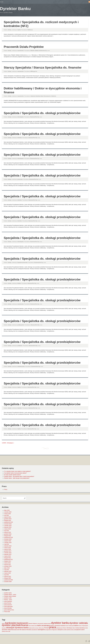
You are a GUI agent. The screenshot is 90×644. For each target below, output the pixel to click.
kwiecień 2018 (8, 546)
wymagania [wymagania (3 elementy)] (41, 630)
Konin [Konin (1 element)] (67, 626)
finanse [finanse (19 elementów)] (25, 625)
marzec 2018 (7, 548)
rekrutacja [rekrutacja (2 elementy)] (69, 628)
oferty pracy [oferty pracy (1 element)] (41, 628)
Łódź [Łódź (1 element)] (9, 631)
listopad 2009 (8, 578)
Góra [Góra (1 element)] (30, 626)
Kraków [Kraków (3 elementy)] (76, 626)
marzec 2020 (7, 514)
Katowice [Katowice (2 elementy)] (63, 626)
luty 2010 (7, 575)
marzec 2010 (7, 573)
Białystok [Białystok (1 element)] (31, 623)
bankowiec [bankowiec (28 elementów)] (11, 623)
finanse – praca (8, 600)
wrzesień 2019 (8, 524)
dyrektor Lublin (8, 598)
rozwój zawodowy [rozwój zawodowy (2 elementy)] (80, 628)
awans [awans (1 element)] (3, 623)
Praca (6, 489)
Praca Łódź (7, 612)
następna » (11, 443)
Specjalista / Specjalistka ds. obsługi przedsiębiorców (42, 113)
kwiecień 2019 (8, 527)
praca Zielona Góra (9, 610)
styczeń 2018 (8, 549)
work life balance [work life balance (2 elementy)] (22, 630)
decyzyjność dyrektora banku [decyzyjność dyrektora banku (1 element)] (44, 623)
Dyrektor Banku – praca (10, 595)
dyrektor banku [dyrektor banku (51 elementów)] (60, 623)
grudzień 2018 (8, 534)
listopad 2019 (8, 520)
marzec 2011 (7, 563)
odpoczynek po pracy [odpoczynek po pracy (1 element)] (34, 628)
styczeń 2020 (8, 517)
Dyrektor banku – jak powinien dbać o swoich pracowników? (19, 476)
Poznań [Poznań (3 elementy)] (47, 628)
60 (8, 443)
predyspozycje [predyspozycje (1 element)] (59, 628)
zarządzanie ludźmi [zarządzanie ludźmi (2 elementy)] (79, 630)
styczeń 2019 (8, 532)
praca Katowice (8, 601)
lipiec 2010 (7, 568)
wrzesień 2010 (8, 566)
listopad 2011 (8, 558)
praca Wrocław (8, 608)
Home (2, 2)
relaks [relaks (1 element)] (73, 628)
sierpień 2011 (8, 561)
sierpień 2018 (8, 541)
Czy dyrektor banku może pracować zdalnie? (15, 473)
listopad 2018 (8, 536)
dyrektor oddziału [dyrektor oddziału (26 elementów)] (79, 623)
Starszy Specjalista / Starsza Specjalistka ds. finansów (43, 68)
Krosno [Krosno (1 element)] (80, 626)
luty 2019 (7, 531)
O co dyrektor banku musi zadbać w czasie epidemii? (17, 471)
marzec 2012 (7, 556)
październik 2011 (8, 560)
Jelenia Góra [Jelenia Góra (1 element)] (34, 626)
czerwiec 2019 (8, 526)
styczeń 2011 (8, 565)
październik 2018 (8, 537)
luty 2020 (7, 515)
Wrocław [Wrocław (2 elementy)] (29, 630)
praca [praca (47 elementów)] (53, 627)
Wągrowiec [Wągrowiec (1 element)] (55, 630)
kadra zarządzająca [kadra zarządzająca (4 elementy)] (44, 625)
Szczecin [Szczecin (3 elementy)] (5, 630)
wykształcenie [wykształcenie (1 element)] (34, 630)
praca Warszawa (8, 606)
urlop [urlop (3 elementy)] (9, 630)
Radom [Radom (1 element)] (65, 628)
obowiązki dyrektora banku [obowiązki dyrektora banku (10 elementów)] (17, 628)
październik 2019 (8, 522)
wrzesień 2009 (8, 582)
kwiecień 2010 (8, 571)
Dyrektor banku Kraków (10, 596)
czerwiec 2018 (8, 543)
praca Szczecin (8, 605)
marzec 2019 (7, 529)
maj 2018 (7, 544)
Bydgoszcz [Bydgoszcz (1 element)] (35, 623)
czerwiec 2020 (8, 512)
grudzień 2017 (8, 551)
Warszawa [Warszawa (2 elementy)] (14, 630)
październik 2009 (8, 580)
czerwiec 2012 (8, 553)
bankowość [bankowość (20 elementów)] (22, 623)
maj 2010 (7, 570)
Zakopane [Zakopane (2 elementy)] (60, 630)
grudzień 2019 (8, 519)
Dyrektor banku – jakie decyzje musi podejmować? (17, 478)
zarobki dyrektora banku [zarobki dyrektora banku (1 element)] (68, 630)
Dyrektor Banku (15, 9)
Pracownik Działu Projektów (24, 47)
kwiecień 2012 (8, 554)
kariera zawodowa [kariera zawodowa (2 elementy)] (55, 626)
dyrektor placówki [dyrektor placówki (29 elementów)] (11, 625)
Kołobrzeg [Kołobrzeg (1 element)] (71, 626)
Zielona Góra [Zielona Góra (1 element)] (5, 631)
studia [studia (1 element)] (86, 628)
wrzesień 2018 (8, 539)
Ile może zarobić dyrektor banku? (13, 475)
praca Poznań (8, 603)
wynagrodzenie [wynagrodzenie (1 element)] (48, 630)
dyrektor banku (8, 593)
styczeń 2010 (8, 576)
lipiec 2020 (7, 510)
